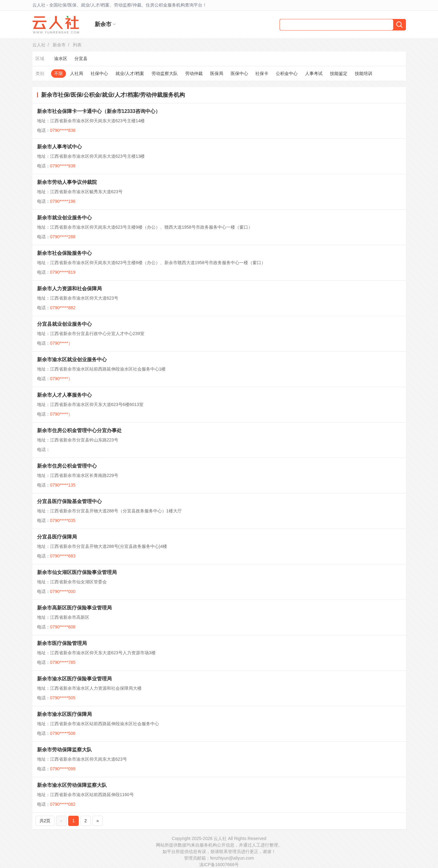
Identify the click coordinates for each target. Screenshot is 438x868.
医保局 (217, 73)
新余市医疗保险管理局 (62, 643)
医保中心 (239, 73)
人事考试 (314, 73)
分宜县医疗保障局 (57, 537)
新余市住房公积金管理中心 (67, 466)
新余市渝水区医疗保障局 (64, 714)
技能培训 (364, 73)
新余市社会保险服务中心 (64, 253)
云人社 (39, 45)
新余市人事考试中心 (59, 147)
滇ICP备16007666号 (219, 865)
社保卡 (262, 73)
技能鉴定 (339, 73)
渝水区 (61, 58)
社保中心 (99, 73)
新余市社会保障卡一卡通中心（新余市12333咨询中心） (99, 111)
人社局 (77, 73)
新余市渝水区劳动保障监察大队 (72, 785)
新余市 (59, 45)
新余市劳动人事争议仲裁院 (67, 182)
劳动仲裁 (194, 73)
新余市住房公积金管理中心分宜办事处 (79, 430)
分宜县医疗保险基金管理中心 (69, 501)
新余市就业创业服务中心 (64, 218)
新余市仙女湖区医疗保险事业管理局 (77, 572)
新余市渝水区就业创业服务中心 (72, 359)
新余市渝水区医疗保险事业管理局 (74, 679)
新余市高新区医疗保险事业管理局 (74, 608)
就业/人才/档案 (130, 73)
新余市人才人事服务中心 (64, 395)
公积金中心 (287, 73)
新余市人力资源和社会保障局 (69, 289)
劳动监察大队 (165, 73)
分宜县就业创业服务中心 (64, 324)
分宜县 (81, 58)
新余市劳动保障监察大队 (64, 750)
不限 (59, 73)
